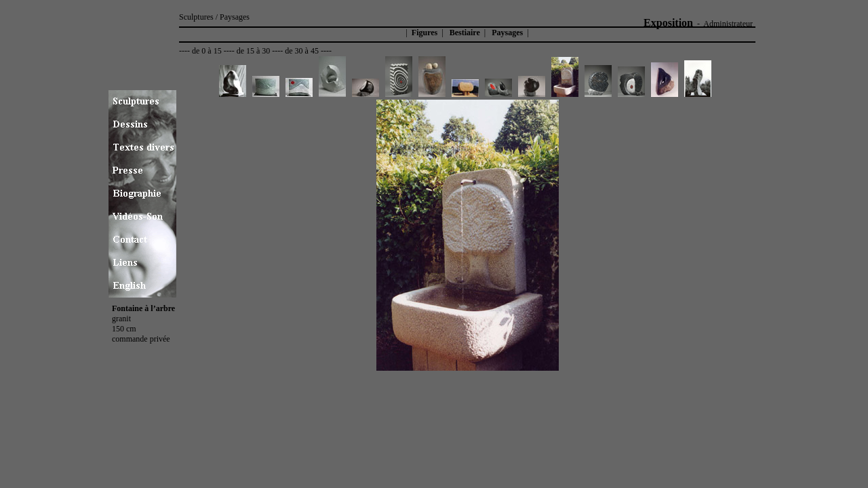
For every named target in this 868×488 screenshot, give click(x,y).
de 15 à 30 (254, 51)
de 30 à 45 (302, 51)
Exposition (668, 23)
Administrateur (728, 24)
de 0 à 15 (207, 51)
